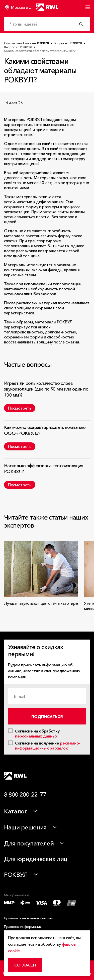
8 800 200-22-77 (25, 794)
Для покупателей (29, 843)
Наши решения (25, 827)
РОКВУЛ (16, 875)
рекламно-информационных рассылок (48, 746)
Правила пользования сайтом (28, 918)
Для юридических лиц (36, 859)
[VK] (73, 776)
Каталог (16, 811)
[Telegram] (61, 776)
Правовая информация (23, 927)
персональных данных (36, 736)
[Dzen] (85, 776)
